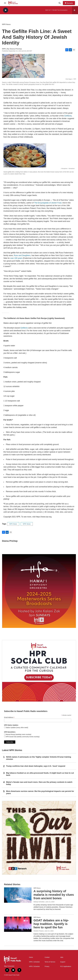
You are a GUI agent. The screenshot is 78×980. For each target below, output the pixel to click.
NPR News (6, 24)
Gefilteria (68, 116)
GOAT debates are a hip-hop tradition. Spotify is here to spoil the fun (51, 924)
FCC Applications (66, 966)
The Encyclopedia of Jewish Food (48, 203)
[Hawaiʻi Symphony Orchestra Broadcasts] (39, 591)
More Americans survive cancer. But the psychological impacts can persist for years (40, 792)
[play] (6, 10)
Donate (70, 3)
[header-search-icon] (60, 3)
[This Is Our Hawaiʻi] (39, 838)
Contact (47, 957)
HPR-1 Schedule (34, 962)
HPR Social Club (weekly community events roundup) (22, 737)
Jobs (62, 957)
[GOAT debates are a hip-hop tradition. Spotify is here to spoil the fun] (18, 924)
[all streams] (75, 10)
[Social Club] (39, 671)
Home (31, 957)
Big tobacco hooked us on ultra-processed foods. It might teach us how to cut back (40, 774)
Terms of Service (50, 962)
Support (63, 962)
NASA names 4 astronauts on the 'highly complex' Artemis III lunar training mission (39, 758)
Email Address (9, 717)
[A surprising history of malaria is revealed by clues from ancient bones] (18, 895)
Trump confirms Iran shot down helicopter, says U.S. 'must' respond (36, 766)
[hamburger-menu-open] (5, 3)
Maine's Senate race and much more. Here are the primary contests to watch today (39, 783)
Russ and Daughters (22, 255)
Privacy (47, 966)
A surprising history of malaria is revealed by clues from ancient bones (54, 895)
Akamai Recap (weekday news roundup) (18, 734)
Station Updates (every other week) (17, 728)
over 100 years (16, 258)
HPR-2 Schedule (34, 966)
